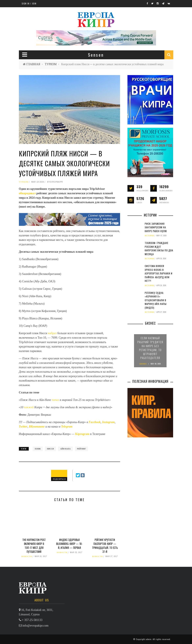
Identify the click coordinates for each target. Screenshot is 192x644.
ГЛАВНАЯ (33, 64)
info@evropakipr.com (35, 626)
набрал (52, 333)
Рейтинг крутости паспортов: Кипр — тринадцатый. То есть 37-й (105, 546)
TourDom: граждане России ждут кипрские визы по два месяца (159, 248)
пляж (38, 449)
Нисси (50, 449)
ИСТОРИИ (149, 236)
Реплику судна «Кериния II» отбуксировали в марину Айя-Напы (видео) (156, 300)
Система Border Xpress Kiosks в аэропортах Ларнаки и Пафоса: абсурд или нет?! (159, 273)
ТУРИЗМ (51, 64)
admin (149, 639)
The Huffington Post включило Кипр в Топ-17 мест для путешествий (34, 546)
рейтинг (81, 449)
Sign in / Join (29, 3)
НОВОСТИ (27, 556)
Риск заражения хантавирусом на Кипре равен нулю (156, 227)
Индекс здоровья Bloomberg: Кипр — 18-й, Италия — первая (69, 544)
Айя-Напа (65, 449)
